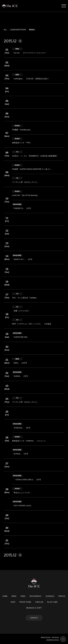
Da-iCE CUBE (52, 602)
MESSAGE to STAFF (34, 608)
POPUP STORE (25, 602)
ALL (5, 30)
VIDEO (23, 596)
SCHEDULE (50, 596)
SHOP (13, 602)
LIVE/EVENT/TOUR (18, 30)
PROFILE (62, 596)
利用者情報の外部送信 (53, 640)
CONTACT (34, 618)
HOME (5, 596)
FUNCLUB (39, 602)
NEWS (14, 596)
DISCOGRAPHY (36, 596)
